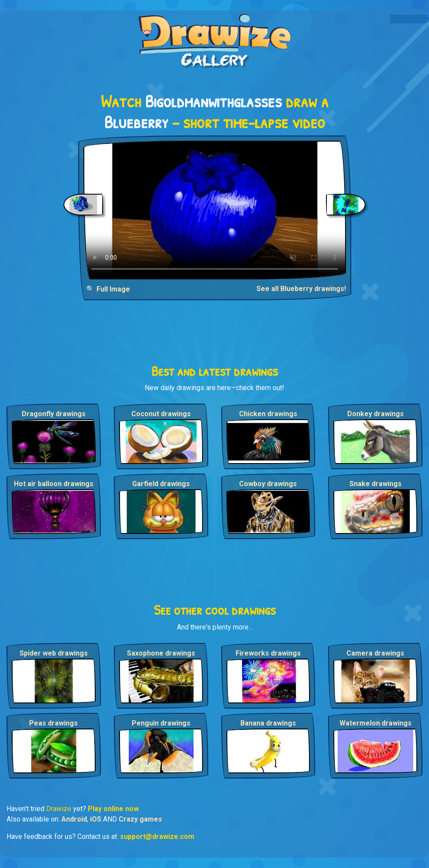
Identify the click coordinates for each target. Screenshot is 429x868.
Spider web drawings (54, 653)
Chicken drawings (268, 414)
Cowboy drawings (268, 484)
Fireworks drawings (268, 653)
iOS (96, 819)
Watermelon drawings (376, 723)
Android (74, 819)
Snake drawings (376, 484)
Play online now (113, 809)
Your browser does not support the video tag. (215, 210)
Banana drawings (268, 723)
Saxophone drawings (161, 653)
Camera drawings (375, 653)
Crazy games (140, 819)
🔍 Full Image (108, 289)
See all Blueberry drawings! (301, 289)
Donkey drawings (376, 414)
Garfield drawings (161, 484)
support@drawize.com (157, 837)
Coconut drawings (161, 414)
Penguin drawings (161, 723)
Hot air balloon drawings (54, 484)
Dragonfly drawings (54, 414)
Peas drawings (53, 723)
